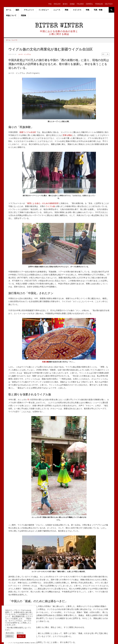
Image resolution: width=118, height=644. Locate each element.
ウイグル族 (50, 206)
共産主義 (45, 362)
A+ (103, 54)
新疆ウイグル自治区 (28, 132)
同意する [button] (21, 636)
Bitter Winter (59, 26)
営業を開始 (67, 135)
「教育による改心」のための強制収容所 (42, 203)
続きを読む (10, 633)
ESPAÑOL (89, 4)
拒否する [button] (10, 636)
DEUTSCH (109, 4)
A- (108, 54)
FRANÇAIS (99, 4)
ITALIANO (80, 4)
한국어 (65, 4)
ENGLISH (57, 4)
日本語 (72, 4)
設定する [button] (20, 633)
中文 (50, 4)
